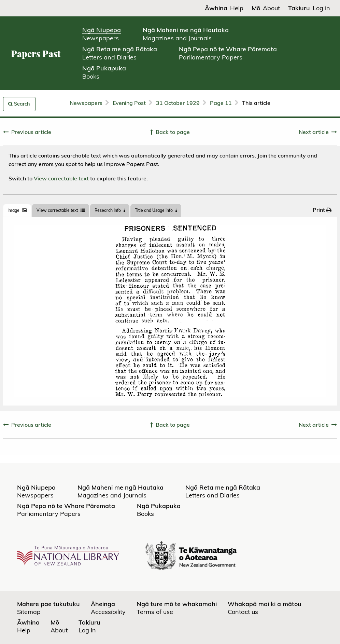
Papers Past (36, 53)
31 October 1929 (178, 103)
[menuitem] (322, 210)
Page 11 (221, 103)
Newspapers (86, 103)
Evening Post (129, 103)
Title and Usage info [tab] (156, 210)
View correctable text (61, 178)
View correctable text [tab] (61, 210)
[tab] (17, 210)
